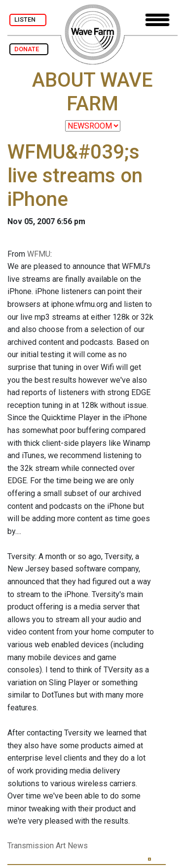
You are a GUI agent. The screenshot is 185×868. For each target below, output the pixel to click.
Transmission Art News (48, 846)
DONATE (29, 49)
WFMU (39, 254)
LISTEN (28, 19)
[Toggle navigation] (157, 20)
